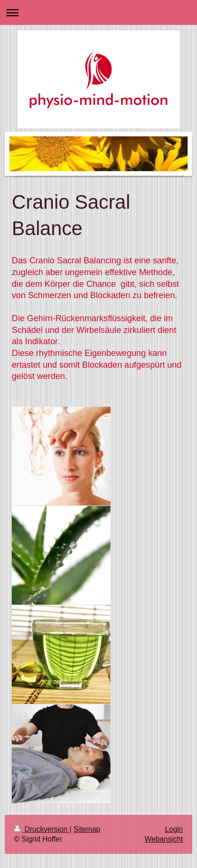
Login (174, 829)
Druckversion (42, 829)
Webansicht (164, 839)
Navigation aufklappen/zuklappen (98, 12)
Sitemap (87, 829)
